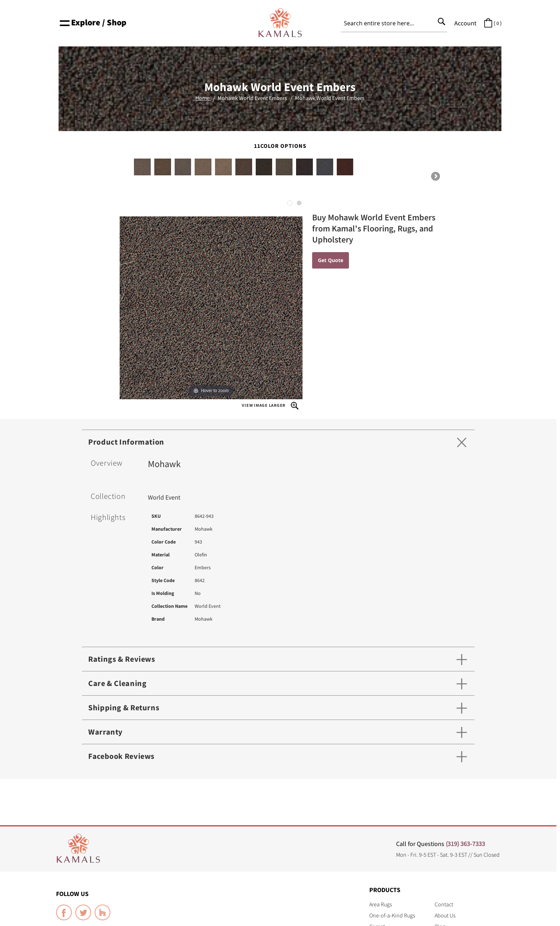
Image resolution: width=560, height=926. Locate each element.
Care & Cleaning (117, 683)
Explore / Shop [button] (92, 22)
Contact (444, 904)
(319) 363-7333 (465, 844)
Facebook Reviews (121, 756)
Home (203, 98)
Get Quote (331, 260)
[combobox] (394, 23)
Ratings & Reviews (122, 659)
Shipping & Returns (124, 707)
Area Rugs (381, 904)
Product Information (126, 442)
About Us (445, 915)
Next (435, 177)
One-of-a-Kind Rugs (392, 915)
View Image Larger (270, 406)
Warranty (105, 732)
